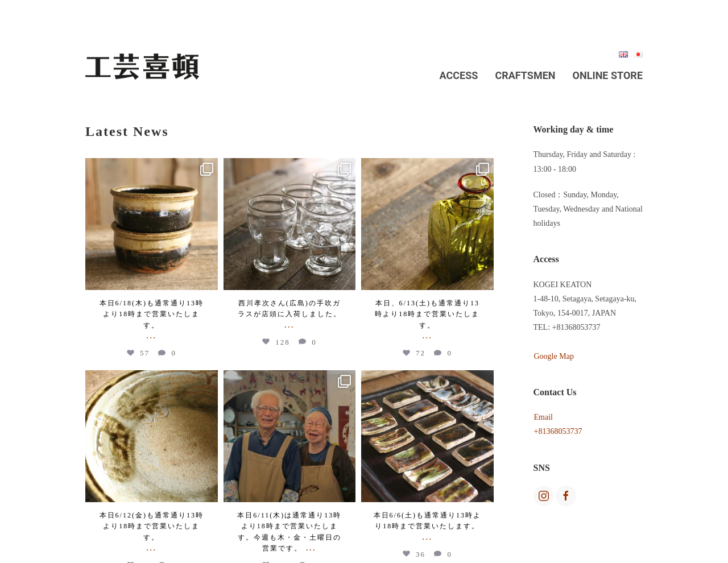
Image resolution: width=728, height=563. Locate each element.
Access (459, 75)
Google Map (554, 356)
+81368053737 (558, 431)
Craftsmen (525, 75)
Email (543, 417)
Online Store (608, 75)
